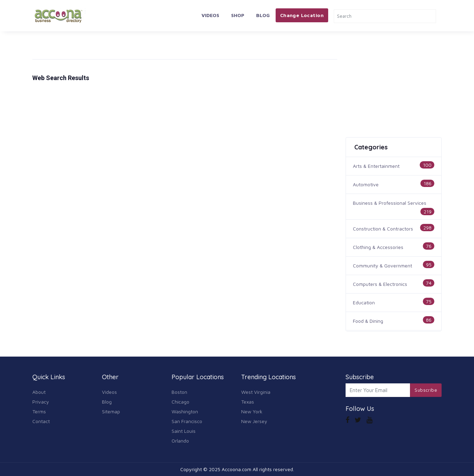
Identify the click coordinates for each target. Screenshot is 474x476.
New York (252, 411)
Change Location (302, 15)
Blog (263, 15)
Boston (179, 392)
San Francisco (187, 421)
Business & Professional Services (390, 203)
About (39, 392)
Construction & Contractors (383, 229)
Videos (210, 15)
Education (364, 302)
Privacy (41, 402)
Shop (238, 15)
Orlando (180, 441)
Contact (41, 421)
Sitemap (111, 411)
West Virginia (256, 392)
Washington (185, 411)
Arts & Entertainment (376, 166)
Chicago (180, 402)
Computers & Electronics (380, 284)
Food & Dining (368, 321)
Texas (248, 402)
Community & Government (382, 266)
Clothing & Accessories (378, 247)
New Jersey (254, 421)
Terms (39, 411)
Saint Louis (184, 431)
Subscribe (426, 390)
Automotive (366, 184)
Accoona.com (236, 469)
